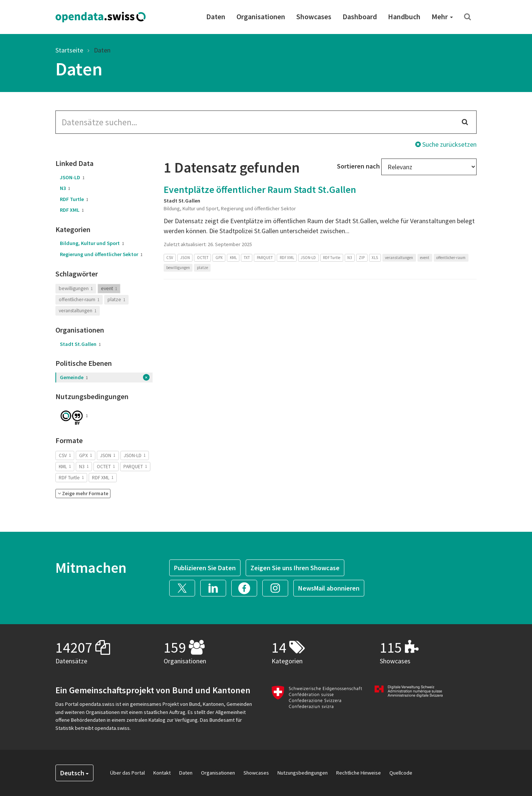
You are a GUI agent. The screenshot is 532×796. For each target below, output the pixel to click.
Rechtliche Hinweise (359, 773)
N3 (65, 188)
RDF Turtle (74, 199)
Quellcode (401, 773)
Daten (216, 16)
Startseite (69, 50)
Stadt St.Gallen (80, 344)
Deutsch (74, 773)
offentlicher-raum (79, 300)
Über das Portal (127, 773)
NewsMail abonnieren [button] (329, 588)
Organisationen (261, 16)
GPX (86, 455)
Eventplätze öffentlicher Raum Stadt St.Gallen (260, 189)
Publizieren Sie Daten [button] (205, 568)
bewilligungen (76, 288)
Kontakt (162, 773)
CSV (65, 455)
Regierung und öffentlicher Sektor (101, 254)
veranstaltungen (78, 311)
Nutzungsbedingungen (303, 773)
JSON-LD (72, 177)
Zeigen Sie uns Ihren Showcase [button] (295, 568)
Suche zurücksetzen (446, 144)
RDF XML (72, 210)
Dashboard (360, 16)
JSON (108, 455)
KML (65, 466)
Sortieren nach (358, 166)
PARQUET (135, 466)
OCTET (106, 466)
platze (116, 300)
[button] (83, 494)
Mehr (442, 16)
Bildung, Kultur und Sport (92, 243)
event (109, 288)
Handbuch (404, 16)
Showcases (314, 16)
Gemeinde (74, 377)
